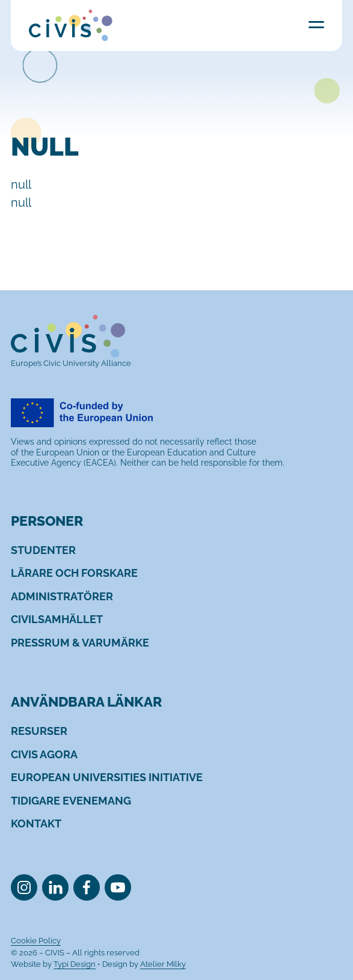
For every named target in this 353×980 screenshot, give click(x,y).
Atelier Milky (163, 964)
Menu (316, 24)
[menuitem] (43, 550)
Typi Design (75, 964)
